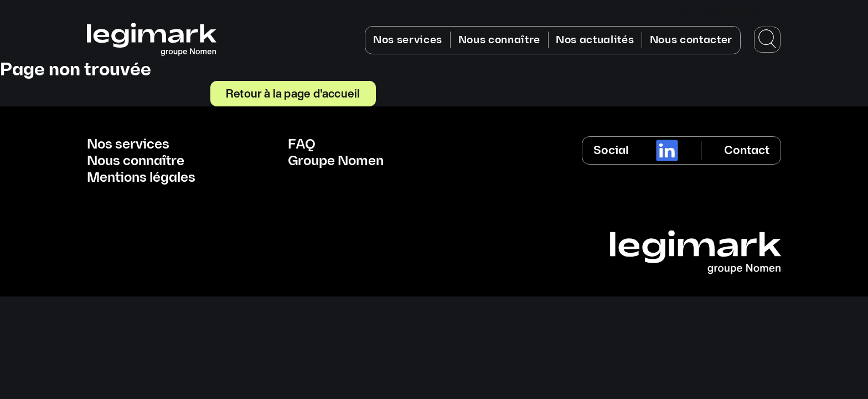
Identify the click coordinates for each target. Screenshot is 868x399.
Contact (747, 150)
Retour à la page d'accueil (293, 93)
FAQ (302, 145)
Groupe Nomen (336, 161)
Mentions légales (141, 178)
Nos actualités (595, 40)
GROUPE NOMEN (700, 11)
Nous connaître (500, 40)
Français (755, 11)
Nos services (408, 40)
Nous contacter (691, 40)
